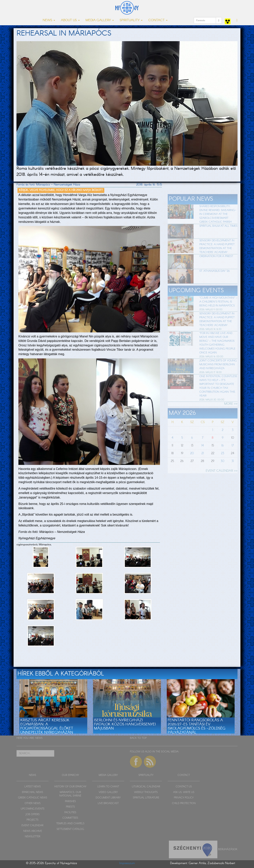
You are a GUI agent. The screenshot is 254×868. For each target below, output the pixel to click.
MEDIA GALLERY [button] (100, 20)
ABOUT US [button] (70, 20)
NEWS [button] (49, 20)
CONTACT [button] (158, 20)
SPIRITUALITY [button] (131, 20)
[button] (237, 20)
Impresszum (127, 863)
